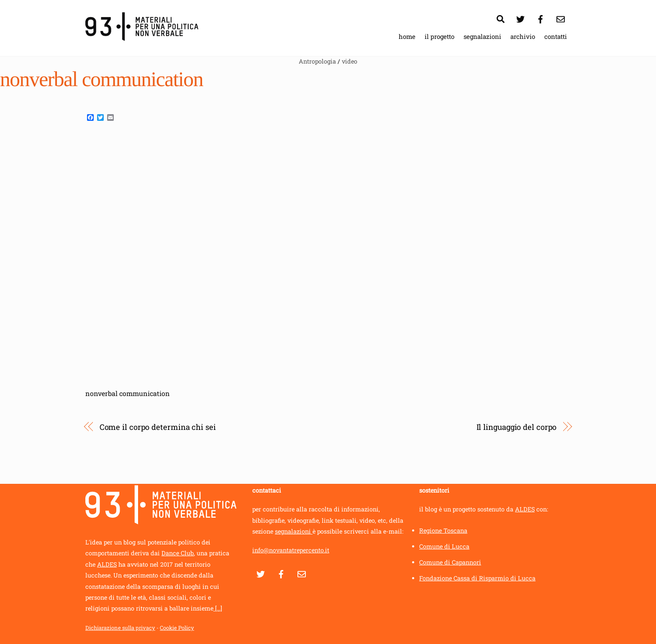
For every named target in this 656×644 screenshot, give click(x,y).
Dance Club (178, 553)
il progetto (439, 36)
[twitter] (520, 18)
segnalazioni (482, 36)
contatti (556, 36)
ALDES (107, 564)
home (407, 36)
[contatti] (561, 18)
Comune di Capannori (450, 562)
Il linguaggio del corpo (517, 427)
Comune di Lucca (444, 546)
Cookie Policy (177, 628)
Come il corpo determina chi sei (158, 427)
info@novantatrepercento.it (291, 550)
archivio (523, 36)
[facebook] (541, 18)
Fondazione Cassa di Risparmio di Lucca (477, 578)
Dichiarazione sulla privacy (120, 628)
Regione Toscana (443, 530)
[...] (218, 609)
